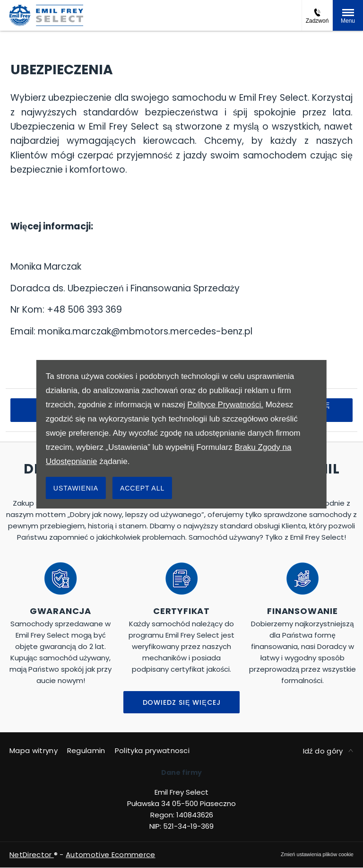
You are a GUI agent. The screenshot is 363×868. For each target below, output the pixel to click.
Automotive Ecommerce (110, 855)
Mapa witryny (34, 750)
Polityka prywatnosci (152, 750)
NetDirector (32, 855)
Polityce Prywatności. (225, 405)
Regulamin (86, 750)
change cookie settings (317, 854)
